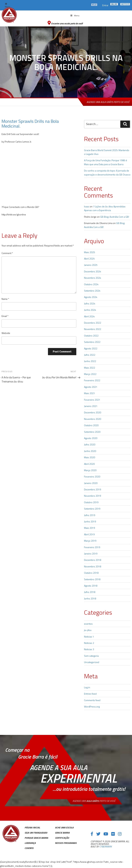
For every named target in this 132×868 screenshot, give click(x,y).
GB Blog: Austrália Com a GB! (115, 217)
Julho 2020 (90, 444)
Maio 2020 (90, 457)
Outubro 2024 (91, 284)
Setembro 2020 (92, 432)
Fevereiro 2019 (92, 547)
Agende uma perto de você (94, 801)
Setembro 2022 (92, 342)
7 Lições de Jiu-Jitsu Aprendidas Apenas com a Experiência (105, 208)
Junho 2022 (90, 361)
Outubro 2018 (91, 573)
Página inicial (32, 827)
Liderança (30, 843)
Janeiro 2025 (91, 265)
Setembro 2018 (92, 579)
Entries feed (90, 694)
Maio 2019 (90, 528)
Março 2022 (90, 374)
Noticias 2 (89, 643)
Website (6, 333)
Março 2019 (90, 541)
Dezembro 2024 (93, 271)
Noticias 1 (89, 637)
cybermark (106, 846)
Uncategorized (92, 662)
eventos (88, 624)
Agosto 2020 (91, 438)
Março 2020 (90, 470)
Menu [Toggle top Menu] (7, 6)
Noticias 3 (89, 649)
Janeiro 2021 (91, 406)
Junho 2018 (90, 598)
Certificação (62, 838)
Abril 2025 (89, 259)
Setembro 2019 (92, 509)
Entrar (105, 5)
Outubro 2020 (91, 425)
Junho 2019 (90, 521)
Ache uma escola (64, 827)
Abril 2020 (89, 464)
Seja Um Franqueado (36, 833)
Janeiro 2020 (91, 483)
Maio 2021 (90, 393)
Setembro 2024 (92, 291)
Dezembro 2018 (93, 560)
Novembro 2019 (93, 496)
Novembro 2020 (93, 419)
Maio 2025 (90, 252)
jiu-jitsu (88, 630)
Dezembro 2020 (93, 412)
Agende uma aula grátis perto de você (108, 102)
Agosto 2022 (91, 348)
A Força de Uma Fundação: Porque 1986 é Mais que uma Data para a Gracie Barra (106, 162)
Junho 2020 (90, 451)
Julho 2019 (90, 515)
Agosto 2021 (91, 387)
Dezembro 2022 (93, 323)
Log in (87, 687)
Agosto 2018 (91, 586)
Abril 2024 (89, 316)
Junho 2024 (90, 310)
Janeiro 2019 (91, 554)
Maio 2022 (90, 368)
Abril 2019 (89, 534)
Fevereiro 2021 (92, 400)
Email (5, 316)
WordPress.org (92, 707)
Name (5, 299)
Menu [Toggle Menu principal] (75, 16)
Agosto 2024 (91, 297)
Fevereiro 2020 (92, 477)
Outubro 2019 (91, 502)
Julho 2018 (90, 592)
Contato (29, 848)
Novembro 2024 (93, 278)
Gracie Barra (62, 833)
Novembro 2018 (93, 566)
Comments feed (92, 700)
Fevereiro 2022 (92, 380)
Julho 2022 (90, 355)
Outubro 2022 (91, 336)
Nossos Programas (66, 843)
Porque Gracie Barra (36, 838)
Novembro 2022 (93, 329)
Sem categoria (91, 656)
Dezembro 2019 (93, 489)
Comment (7, 253)
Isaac (87, 206)
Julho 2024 (90, 303)
